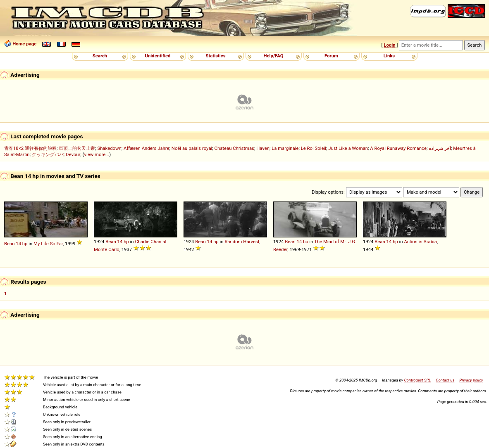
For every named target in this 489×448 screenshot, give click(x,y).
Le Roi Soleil (314, 148)
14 (18, 244)
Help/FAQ (273, 56)
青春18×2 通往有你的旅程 (30, 148)
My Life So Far (48, 244)
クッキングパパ (48, 154)
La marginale (285, 148)
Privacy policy (471, 380)
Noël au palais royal (192, 148)
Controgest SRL (417, 380)
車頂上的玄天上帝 (77, 148)
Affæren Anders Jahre (147, 148)
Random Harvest (242, 242)
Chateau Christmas (234, 148)
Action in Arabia (420, 242)
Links (389, 56)
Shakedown (109, 148)
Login (389, 45)
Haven (263, 148)
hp (25, 244)
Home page (24, 44)
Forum (331, 56)
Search (100, 56)
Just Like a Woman (348, 148)
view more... (97, 154)
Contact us (445, 380)
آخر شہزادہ (440, 148)
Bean (9, 244)
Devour (73, 154)
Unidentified (158, 56)
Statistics (215, 56)
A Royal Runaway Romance (398, 148)
